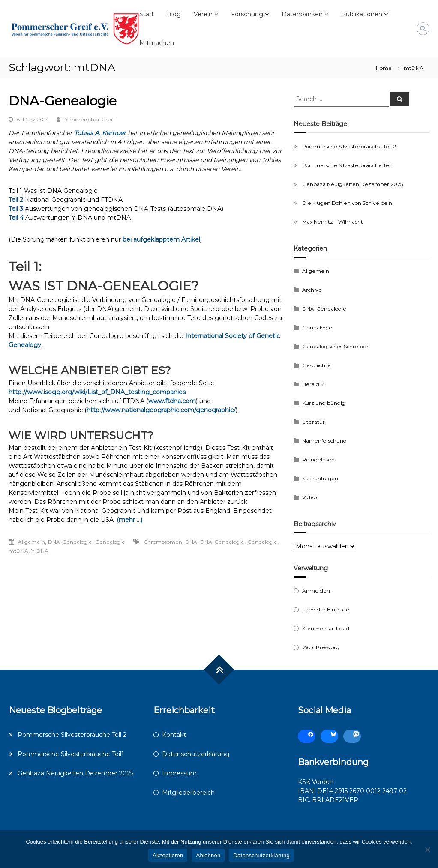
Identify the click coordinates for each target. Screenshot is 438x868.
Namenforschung (324, 441)
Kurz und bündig (324, 403)
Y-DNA (40, 551)
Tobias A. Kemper (100, 133)
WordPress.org (321, 647)
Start (147, 14)
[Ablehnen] (427, 850)
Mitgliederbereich (188, 793)
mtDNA (18, 551)
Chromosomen (163, 542)
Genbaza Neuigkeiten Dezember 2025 (352, 184)
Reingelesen (318, 459)
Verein (203, 14)
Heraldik (313, 384)
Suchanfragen (320, 478)
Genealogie (110, 542)
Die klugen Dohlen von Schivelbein (347, 203)
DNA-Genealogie (63, 101)
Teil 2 (16, 200)
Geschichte (316, 365)
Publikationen (362, 14)
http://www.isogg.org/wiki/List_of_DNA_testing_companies (97, 392)
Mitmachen (157, 43)
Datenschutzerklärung (196, 754)
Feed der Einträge (326, 609)
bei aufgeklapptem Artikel (161, 239)
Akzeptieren (168, 855)
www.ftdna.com (172, 401)
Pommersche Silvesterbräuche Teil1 (348, 165)
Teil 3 (16, 209)
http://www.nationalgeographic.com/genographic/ (161, 410)
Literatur (313, 422)
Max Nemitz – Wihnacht (333, 222)
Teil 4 (16, 218)
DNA (191, 542)
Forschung (247, 14)
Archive (312, 290)
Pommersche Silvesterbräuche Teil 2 (349, 146)
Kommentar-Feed (326, 628)
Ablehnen (208, 855)
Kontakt (174, 735)
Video (309, 497)
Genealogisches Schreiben (336, 346)
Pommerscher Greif (88, 119)
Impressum (179, 773)
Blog (174, 14)
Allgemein (31, 542)
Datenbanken (302, 14)
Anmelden (316, 591)
